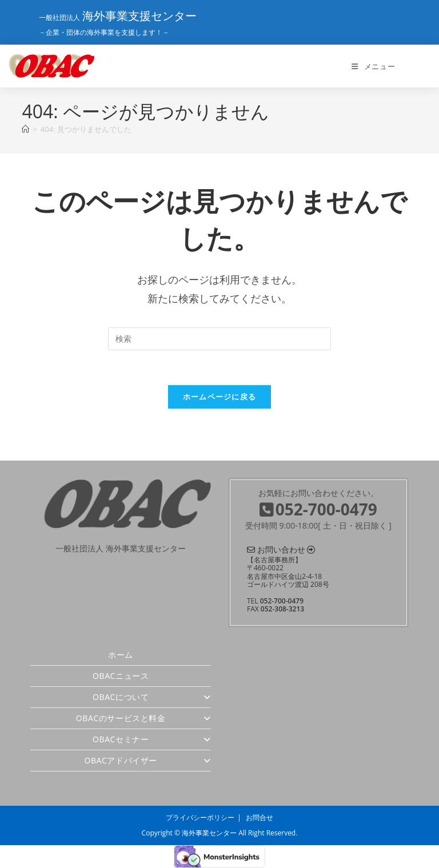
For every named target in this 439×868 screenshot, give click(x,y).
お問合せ (260, 817)
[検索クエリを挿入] (219, 339)
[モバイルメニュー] (373, 66)
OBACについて (152, 697)
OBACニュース (121, 676)
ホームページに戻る (220, 397)
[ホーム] (25, 129)
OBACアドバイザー (147, 760)
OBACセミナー (152, 739)
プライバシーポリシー (200, 817)
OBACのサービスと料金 (143, 718)
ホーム (121, 655)
